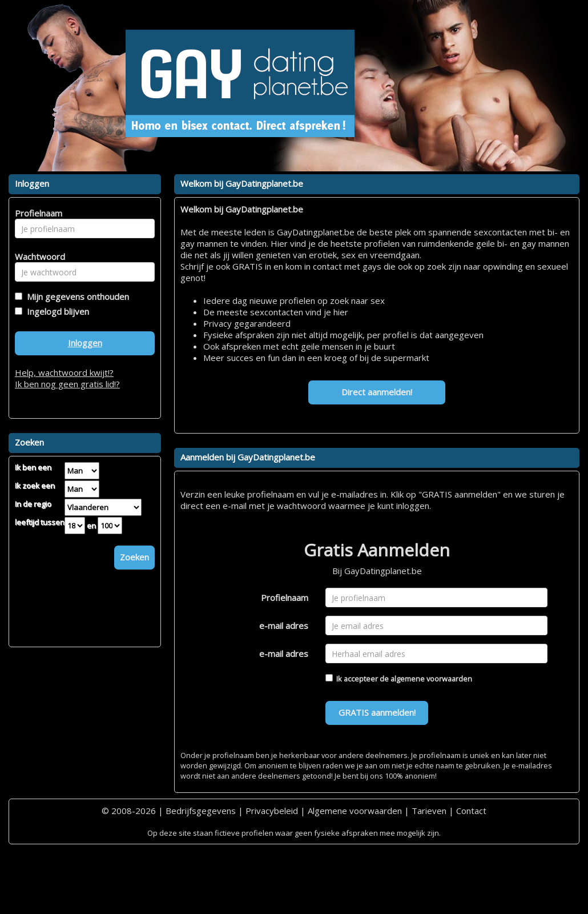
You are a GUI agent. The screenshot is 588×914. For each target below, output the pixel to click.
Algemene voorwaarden (355, 811)
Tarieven (429, 811)
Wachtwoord (37, 256)
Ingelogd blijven (56, 311)
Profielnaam (285, 598)
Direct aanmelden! (377, 392)
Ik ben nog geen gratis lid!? (67, 384)
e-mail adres (284, 626)
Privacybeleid (272, 811)
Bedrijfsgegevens (201, 811)
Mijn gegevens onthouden (76, 296)
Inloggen (85, 343)
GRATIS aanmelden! (377, 712)
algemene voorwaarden (431, 679)
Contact (471, 811)
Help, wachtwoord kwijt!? (64, 372)
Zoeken (134, 557)
